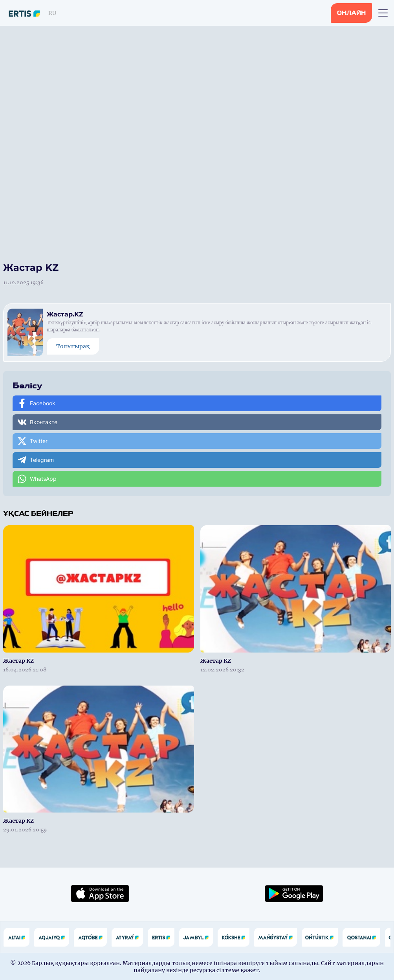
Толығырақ (73, 346)
